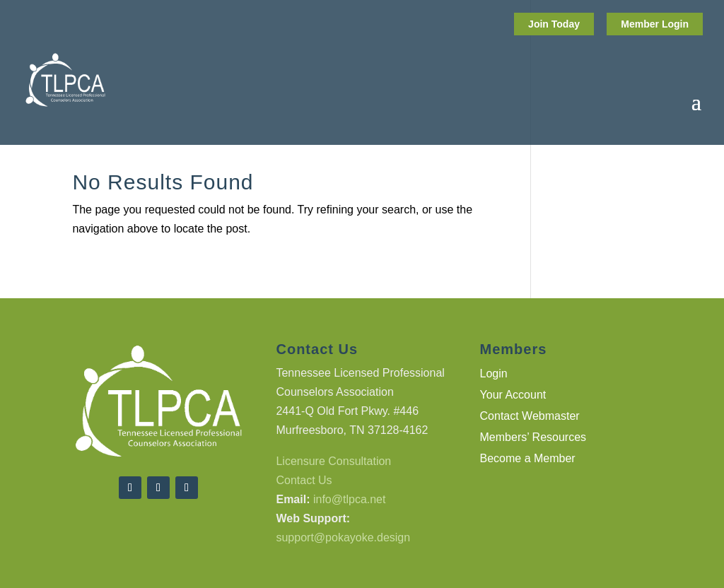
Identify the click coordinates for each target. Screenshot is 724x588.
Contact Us (304, 480)
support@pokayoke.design (343, 537)
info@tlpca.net (350, 499)
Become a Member (528, 459)
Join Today (554, 24)
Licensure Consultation (333, 461)
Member (641, 24)
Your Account (513, 395)
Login (675, 24)
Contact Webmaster (530, 417)
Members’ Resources (533, 438)
